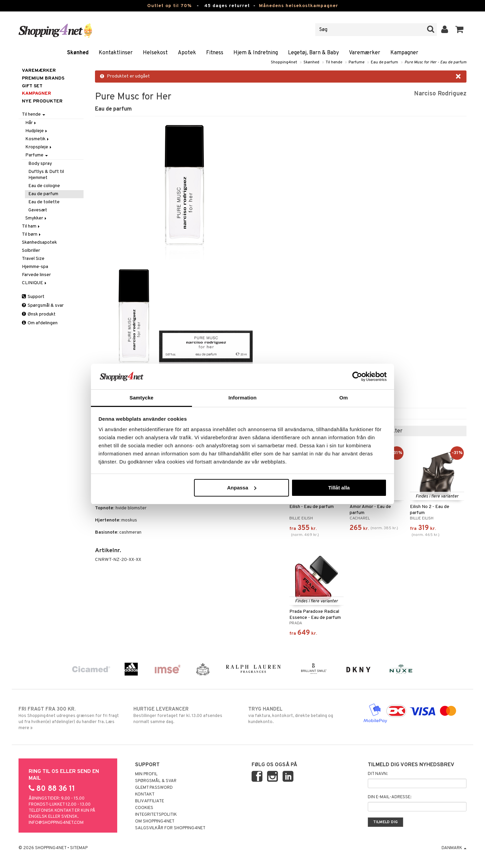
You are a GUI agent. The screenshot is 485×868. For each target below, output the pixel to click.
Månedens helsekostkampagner (299, 6)
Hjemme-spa (35, 267)
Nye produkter (42, 101)
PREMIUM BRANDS (43, 78)
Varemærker (365, 53)
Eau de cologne (44, 186)
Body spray (40, 164)
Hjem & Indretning (256, 53)
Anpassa (242, 488)
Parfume (357, 62)
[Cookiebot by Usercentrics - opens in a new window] (357, 377)
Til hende (334, 62)
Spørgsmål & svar (43, 306)
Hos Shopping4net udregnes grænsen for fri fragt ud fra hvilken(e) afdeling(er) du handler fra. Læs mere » (70, 718)
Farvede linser (36, 275)
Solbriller (31, 251)
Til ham (31, 226)
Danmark (454, 848)
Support (33, 297)
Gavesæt (38, 210)
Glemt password (154, 788)
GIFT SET (32, 86)
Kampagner (404, 53)
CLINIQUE (35, 283)
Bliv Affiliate (150, 801)
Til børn (32, 234)
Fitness (215, 53)
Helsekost (155, 53)
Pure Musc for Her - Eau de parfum (435, 62)
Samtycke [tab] (142, 398)
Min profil (146, 774)
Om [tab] (343, 398)
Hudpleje (37, 131)
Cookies (144, 808)
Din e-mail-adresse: (390, 797)
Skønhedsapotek (39, 243)
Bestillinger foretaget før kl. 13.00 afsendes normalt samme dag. (185, 715)
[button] (460, 30)
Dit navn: (378, 774)
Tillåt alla (339, 488)
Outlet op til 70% (169, 6)
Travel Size (33, 259)
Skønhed (78, 53)
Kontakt (145, 795)
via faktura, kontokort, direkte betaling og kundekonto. (300, 715)
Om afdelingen (40, 323)
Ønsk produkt (39, 314)
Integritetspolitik (156, 815)
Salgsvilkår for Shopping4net (170, 828)
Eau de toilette (44, 202)
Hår (31, 123)
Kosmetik (38, 139)
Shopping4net (284, 62)
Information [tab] (243, 398)
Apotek (187, 53)
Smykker (36, 218)
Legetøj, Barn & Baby (313, 53)
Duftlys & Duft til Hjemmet (46, 175)
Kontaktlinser (116, 53)
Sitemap (79, 848)
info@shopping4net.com (56, 823)
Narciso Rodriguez (440, 94)
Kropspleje (39, 147)
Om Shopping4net (155, 821)
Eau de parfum (384, 62)
